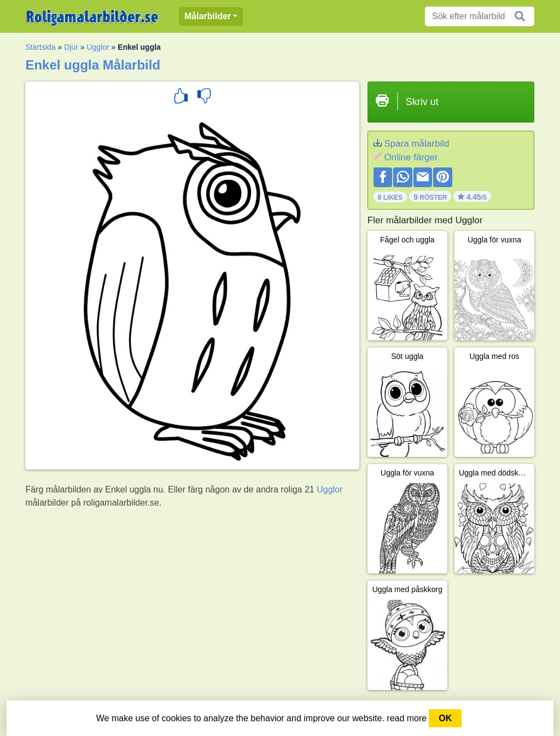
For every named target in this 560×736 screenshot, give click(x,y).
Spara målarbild (416, 144)
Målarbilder (208, 16)
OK (445, 718)
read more (407, 718)
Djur (71, 47)
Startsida (40, 47)
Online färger (411, 157)
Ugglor (98, 47)
